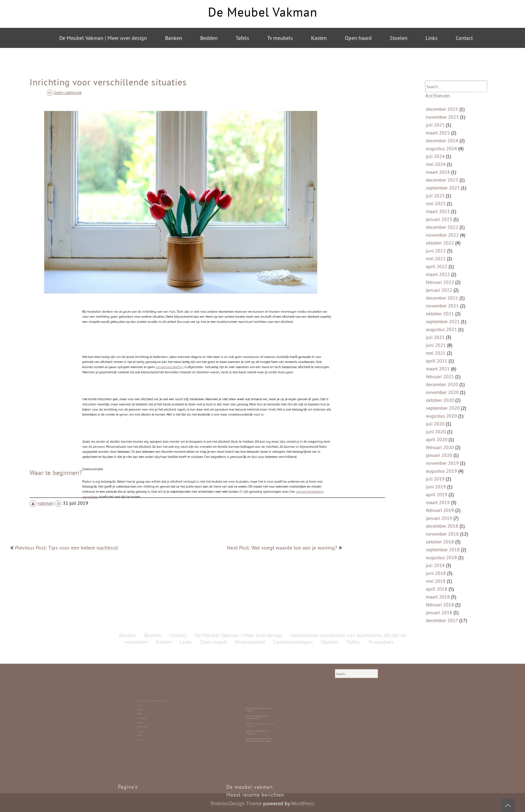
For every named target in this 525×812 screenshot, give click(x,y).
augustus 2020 (447, 404)
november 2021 (448, 315)
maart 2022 (444, 289)
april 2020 (443, 423)
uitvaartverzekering (190, 353)
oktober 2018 (446, 506)
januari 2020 (445, 436)
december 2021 (448, 308)
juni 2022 (443, 270)
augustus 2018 (447, 519)
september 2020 (448, 398)
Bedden (209, 38)
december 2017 (448, 570)
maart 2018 (444, 551)
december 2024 (448, 180)
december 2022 (448, 251)
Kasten (319, 38)
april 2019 (443, 468)
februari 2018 (446, 557)
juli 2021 (442, 340)
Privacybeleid (250, 96)
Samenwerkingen (293, 96)
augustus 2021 (447, 334)
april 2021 (443, 359)
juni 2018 (443, 532)
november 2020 (448, 385)
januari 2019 (445, 487)
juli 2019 (442, 455)
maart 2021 (444, 365)
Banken (174, 38)
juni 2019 (443, 461)
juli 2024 (442, 193)
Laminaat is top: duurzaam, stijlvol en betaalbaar (261, 721)
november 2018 (448, 500)
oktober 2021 (446, 321)
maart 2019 (444, 474)
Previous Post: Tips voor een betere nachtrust (66, 548)
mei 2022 (443, 276)
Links (432, 38)
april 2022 (443, 283)
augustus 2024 (447, 187)
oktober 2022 (446, 263)
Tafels (242, 38)
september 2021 (448, 327)
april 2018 (443, 544)
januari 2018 (445, 564)
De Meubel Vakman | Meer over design (103, 38)
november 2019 (448, 442)
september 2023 (448, 219)
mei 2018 (443, 538)
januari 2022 (445, 302)
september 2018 (448, 513)
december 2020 (448, 379)
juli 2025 (442, 168)
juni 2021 (443, 346)
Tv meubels (280, 38)
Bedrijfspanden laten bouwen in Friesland (260, 716)
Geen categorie (115, 126)
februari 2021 (446, 372)
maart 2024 (444, 206)
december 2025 (448, 155)
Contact (464, 38)
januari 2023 (445, 244)
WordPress (303, 803)
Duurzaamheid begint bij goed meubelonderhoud (260, 719)
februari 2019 (446, 480)
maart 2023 (444, 238)
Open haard (358, 38)
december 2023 (448, 212)
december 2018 (448, 493)
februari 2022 (446, 295)
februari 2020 (446, 429)
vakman (76, 471)
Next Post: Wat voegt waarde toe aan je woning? (282, 548)
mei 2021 (443, 353)
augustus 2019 (447, 449)
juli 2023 (442, 225)
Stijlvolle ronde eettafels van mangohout (260, 724)
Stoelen (399, 38)
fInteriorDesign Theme (236, 803)
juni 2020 (443, 417)
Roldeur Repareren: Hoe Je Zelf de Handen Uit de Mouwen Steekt (260, 726)
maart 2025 (444, 174)
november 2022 (448, 257)
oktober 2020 (446, 391)
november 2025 (448, 161)
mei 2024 (443, 200)
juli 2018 (442, 525)
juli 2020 (442, 410)
